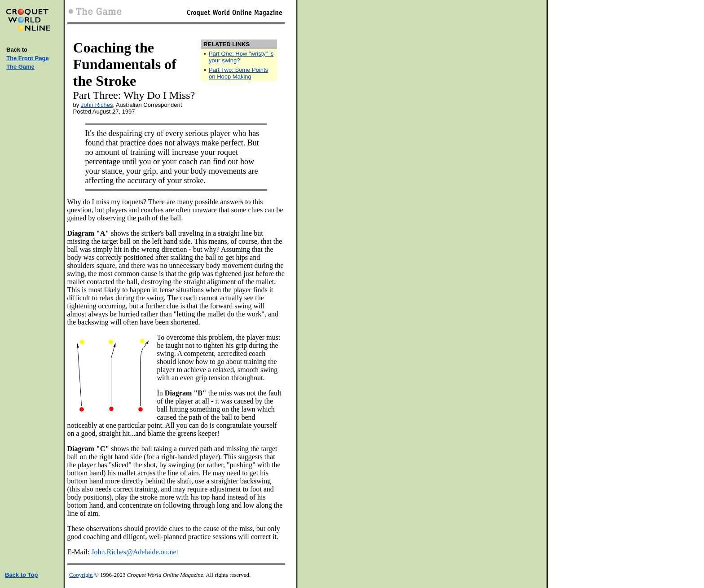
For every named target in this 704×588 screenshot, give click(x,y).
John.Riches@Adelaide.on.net (135, 552)
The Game (20, 67)
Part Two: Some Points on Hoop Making (238, 73)
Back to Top (21, 575)
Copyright (81, 575)
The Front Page (28, 58)
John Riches (97, 105)
